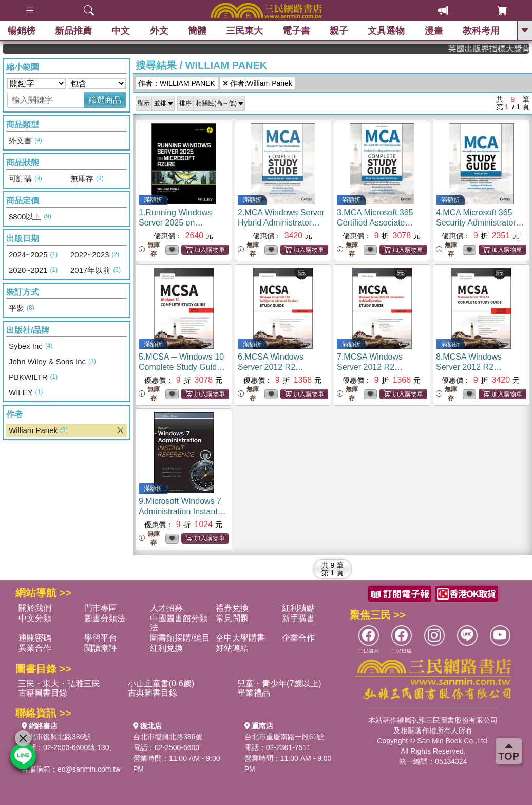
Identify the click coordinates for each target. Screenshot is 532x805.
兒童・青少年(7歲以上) (279, 684)
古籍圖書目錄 (43, 693)
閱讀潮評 (101, 648)
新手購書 (298, 618)
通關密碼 (35, 638)
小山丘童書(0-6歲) (161, 684)
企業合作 (298, 638)
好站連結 (232, 648)
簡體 (197, 31)
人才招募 (166, 608)
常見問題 (232, 618)
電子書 (296, 31)
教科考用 (481, 31)
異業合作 (35, 648)
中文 (121, 31)
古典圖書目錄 (153, 693)
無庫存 (149, 249)
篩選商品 (105, 100)
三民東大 (244, 31)
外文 (159, 31)
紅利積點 (298, 608)
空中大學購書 (240, 638)
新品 (73, 31)
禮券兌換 (232, 608)
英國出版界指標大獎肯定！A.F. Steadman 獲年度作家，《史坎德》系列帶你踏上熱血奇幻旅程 (496, 49)
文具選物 (387, 31)
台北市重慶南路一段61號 (284, 737)
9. (182, 511)
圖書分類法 (105, 618)
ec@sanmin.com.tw (89, 769)
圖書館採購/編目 (180, 638)
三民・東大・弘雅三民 (59, 684)
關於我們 (35, 608)
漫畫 (434, 31)
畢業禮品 (254, 693)
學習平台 (101, 638)
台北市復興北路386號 (56, 737)
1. (175, 223)
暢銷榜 (22, 31)
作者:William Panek (258, 83)
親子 (339, 31)
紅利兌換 (166, 648)
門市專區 (101, 608)
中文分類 (35, 618)
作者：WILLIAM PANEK (177, 83)
